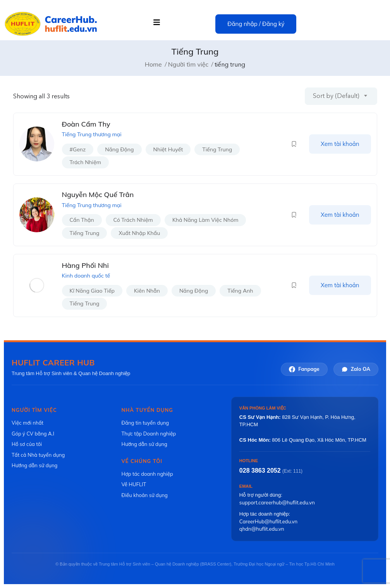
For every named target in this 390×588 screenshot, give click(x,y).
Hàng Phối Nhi (85, 265)
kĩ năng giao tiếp (92, 291)
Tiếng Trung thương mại (92, 134)
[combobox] (341, 96)
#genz (78, 149)
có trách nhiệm (133, 220)
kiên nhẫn (147, 291)
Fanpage (304, 369)
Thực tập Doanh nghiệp (149, 434)
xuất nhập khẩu (139, 233)
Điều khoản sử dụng (144, 495)
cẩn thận (82, 220)
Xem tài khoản (340, 144)
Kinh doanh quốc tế (86, 276)
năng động (119, 149)
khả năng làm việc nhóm (205, 220)
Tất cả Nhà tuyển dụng (38, 455)
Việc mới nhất (27, 423)
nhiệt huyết (168, 149)
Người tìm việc (188, 64)
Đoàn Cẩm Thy (86, 124)
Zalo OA (356, 369)
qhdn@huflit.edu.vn (262, 529)
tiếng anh (240, 291)
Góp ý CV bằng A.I (33, 434)
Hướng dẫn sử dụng (34, 465)
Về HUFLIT (134, 484)
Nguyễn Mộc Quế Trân (98, 195)
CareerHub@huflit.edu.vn (268, 521)
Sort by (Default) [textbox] (336, 96)
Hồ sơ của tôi (27, 444)
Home (153, 64)
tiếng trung (217, 149)
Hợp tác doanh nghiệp (147, 474)
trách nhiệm (86, 162)
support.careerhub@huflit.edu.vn (277, 502)
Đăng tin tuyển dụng (145, 423)
